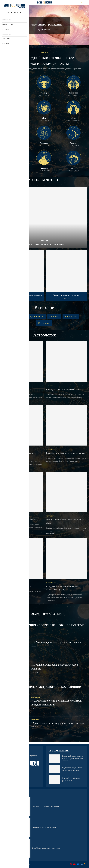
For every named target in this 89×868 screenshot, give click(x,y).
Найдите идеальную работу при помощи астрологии (72, 769)
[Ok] (18, 12)
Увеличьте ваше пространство (67, 295)
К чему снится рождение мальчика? (44, 244)
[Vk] (15, 12)
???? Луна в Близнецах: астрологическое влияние (41, 687)
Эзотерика (6, 39)
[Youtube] (8, 12)
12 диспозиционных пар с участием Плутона (58, 723)
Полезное (6, 43)
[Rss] (21, 12)
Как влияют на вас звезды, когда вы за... (66, 453)
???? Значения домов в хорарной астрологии (57, 642)
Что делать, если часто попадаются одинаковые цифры (64, 588)
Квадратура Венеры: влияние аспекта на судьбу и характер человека (72, 759)
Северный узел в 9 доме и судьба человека (71, 779)
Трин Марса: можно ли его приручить (46, 848)
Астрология (7, 20)
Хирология (6, 34)
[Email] (12, 12)
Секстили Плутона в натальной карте (46, 806)
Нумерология (7, 25)
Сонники (6, 29)
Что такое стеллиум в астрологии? (44, 827)
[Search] (82, 3)
